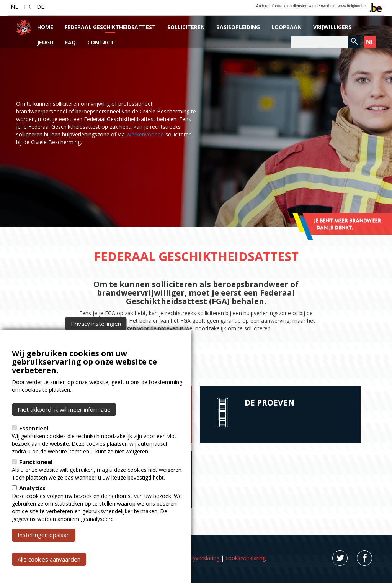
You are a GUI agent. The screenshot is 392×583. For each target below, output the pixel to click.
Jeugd (45, 42)
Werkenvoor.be (145, 134)
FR (27, 7)
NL (14, 7)
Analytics (32, 502)
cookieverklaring (246, 558)
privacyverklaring (199, 558)
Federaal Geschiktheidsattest (110, 27)
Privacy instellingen (96, 337)
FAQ (70, 42)
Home (45, 27)
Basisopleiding (238, 27)
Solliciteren (186, 27)
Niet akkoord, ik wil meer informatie (64, 423)
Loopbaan (287, 27)
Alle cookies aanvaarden (49, 573)
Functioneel (36, 476)
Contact (101, 42)
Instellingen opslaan (44, 549)
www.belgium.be (352, 6)
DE (40, 7)
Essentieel (34, 442)
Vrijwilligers (332, 27)
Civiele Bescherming (101, 321)
